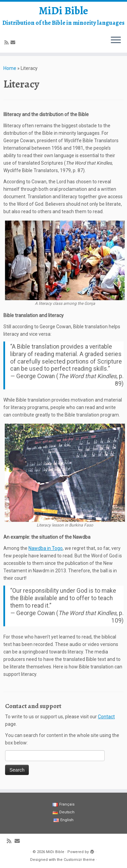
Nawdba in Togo (46, 548)
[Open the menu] (116, 40)
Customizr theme (79, 860)
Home (10, 68)
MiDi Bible (63, 11)
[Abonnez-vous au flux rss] (7, 42)
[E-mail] (14, 42)
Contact (106, 717)
